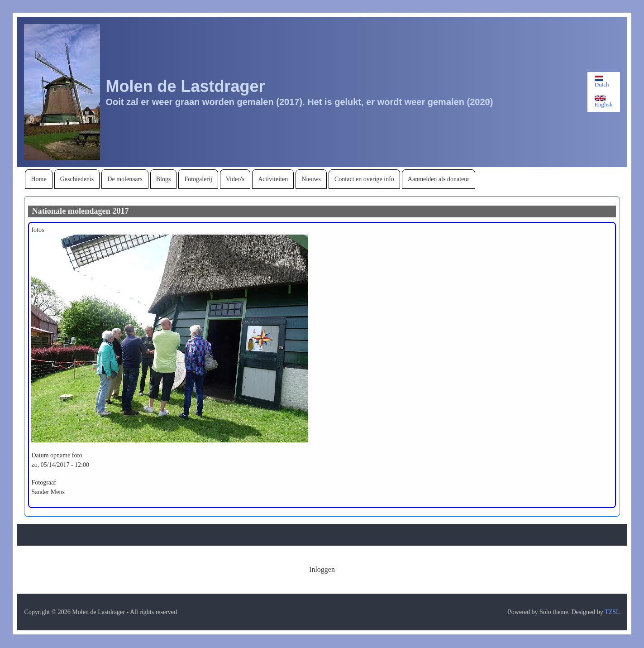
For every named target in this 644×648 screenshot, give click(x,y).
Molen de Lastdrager (185, 86)
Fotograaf (43, 482)
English (604, 102)
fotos (38, 230)
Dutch (602, 82)
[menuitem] (38, 179)
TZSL (612, 612)
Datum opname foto (57, 455)
